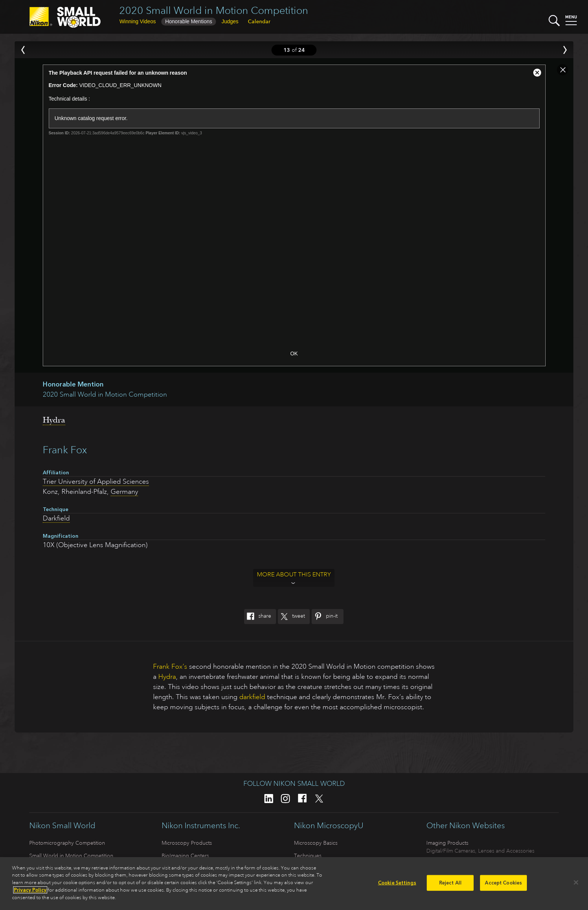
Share (258, 617)
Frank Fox (65, 450)
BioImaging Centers (185, 856)
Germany (124, 492)
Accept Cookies (503, 885)
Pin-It (325, 617)
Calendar (259, 21)
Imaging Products (447, 843)
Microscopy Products (187, 843)
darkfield (252, 697)
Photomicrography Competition (67, 843)
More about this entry (294, 575)
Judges (230, 21)
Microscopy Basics (316, 843)
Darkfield (56, 518)
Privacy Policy (30, 893)
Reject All (450, 885)
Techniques (308, 856)
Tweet (291, 617)
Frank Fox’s (170, 666)
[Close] (576, 885)
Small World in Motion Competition (71, 856)
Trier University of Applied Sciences (96, 481)
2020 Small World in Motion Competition (214, 10)
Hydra (54, 420)
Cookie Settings (397, 885)
